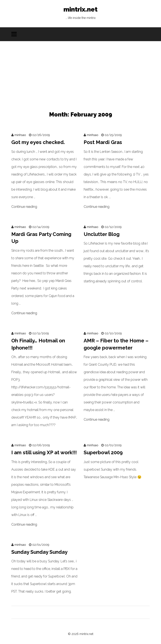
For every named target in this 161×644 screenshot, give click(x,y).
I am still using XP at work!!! (44, 452)
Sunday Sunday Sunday (39, 552)
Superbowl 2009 (103, 452)
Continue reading (24, 207)
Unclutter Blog (102, 234)
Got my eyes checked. (38, 142)
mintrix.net (80, 14)
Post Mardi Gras (103, 142)
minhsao (20, 135)
